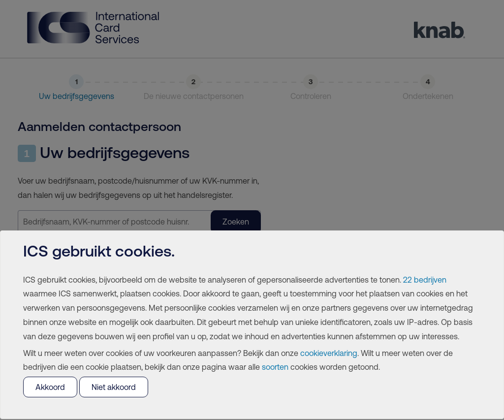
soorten (275, 367)
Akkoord (50, 387)
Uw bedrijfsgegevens (77, 96)
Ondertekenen (428, 96)
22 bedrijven (425, 280)
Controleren (311, 96)
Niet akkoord (114, 387)
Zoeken (236, 222)
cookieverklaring (329, 353)
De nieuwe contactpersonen (194, 96)
